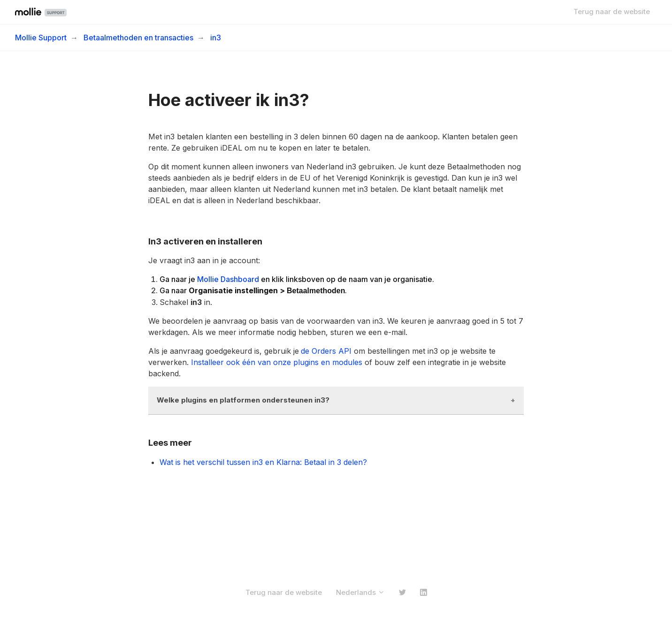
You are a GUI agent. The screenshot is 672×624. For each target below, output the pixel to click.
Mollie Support (41, 38)
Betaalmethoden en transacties (138, 38)
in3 (216, 38)
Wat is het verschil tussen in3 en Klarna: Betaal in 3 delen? (263, 462)
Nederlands (360, 592)
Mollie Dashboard (228, 279)
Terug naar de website (612, 11)
